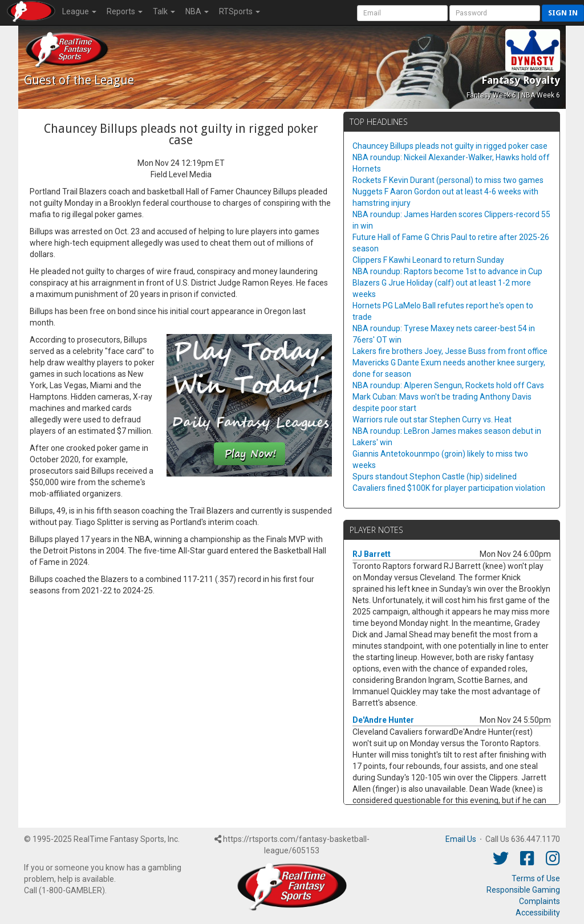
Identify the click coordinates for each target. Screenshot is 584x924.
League (79, 11)
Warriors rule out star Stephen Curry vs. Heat (432, 420)
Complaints (540, 901)
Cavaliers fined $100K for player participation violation (449, 488)
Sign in (563, 13)
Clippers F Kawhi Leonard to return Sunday (428, 260)
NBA (197, 11)
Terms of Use (536, 878)
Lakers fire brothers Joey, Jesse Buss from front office (450, 351)
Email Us (461, 839)
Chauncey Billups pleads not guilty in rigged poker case (450, 146)
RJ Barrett (372, 554)
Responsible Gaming (523, 890)
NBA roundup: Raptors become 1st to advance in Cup (447, 271)
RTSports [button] (240, 11)
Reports (125, 11)
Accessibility (538, 913)
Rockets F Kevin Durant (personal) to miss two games (448, 180)
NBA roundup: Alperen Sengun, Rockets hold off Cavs (448, 385)
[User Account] (402, 13)
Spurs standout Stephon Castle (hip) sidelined (435, 477)
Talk (164, 11)
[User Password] (495, 13)
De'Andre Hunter (383, 720)
